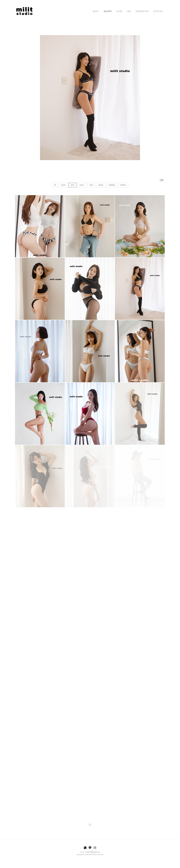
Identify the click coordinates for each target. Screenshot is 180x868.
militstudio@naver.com (93, 852)
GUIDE (119, 11)
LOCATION (158, 11)
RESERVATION (142, 11)
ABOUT (96, 11)
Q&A (129, 11)
